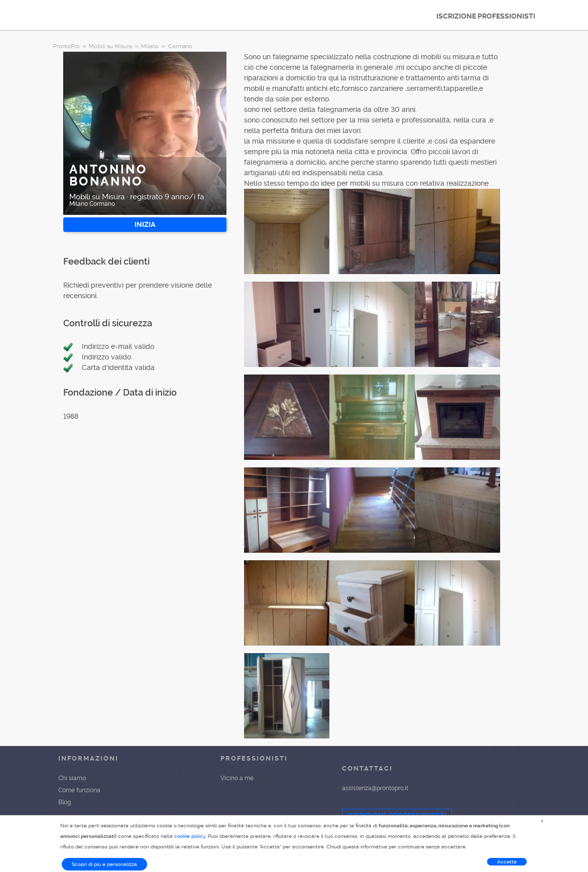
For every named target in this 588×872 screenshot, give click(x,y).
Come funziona (79, 790)
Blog (65, 802)
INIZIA (145, 224)
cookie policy (190, 836)
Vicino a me (237, 778)
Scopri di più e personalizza (104, 864)
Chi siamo (72, 778)
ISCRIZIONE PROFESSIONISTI (486, 16)
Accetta (507, 862)
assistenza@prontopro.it (375, 788)
